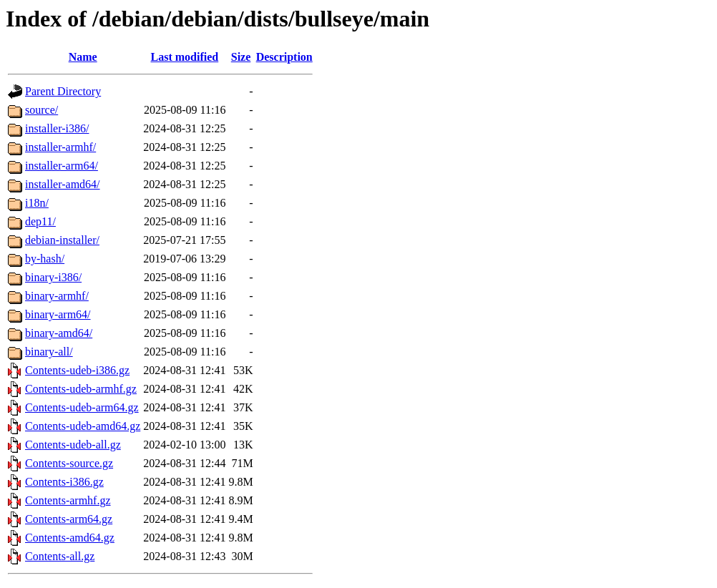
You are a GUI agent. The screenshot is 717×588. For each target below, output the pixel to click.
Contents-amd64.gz (70, 538)
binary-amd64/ (59, 333)
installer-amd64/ (63, 184)
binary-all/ (49, 352)
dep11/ (40, 221)
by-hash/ (45, 259)
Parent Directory (63, 91)
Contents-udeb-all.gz (73, 445)
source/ (42, 110)
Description (284, 57)
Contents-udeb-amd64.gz (83, 426)
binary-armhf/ (57, 296)
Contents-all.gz (60, 556)
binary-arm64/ (58, 314)
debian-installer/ (62, 240)
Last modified (185, 57)
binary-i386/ (53, 277)
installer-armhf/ (60, 147)
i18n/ (37, 203)
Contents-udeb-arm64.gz (82, 407)
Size (241, 57)
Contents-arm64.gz (69, 519)
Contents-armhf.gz (68, 500)
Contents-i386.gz (64, 482)
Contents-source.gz (69, 463)
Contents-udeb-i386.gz (77, 370)
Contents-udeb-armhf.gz (81, 389)
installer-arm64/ (62, 166)
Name (83, 57)
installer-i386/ (57, 128)
